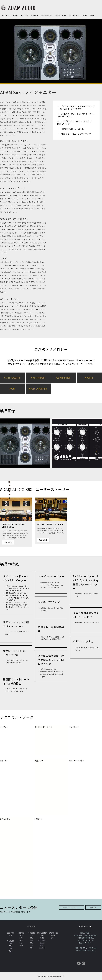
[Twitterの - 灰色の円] (79, 963)
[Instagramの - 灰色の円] (83, 963)
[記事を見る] (8, 542)
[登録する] (93, 907)
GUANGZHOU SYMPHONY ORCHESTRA (14, 525)
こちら (94, 948)
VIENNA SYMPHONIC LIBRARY (51, 524)
